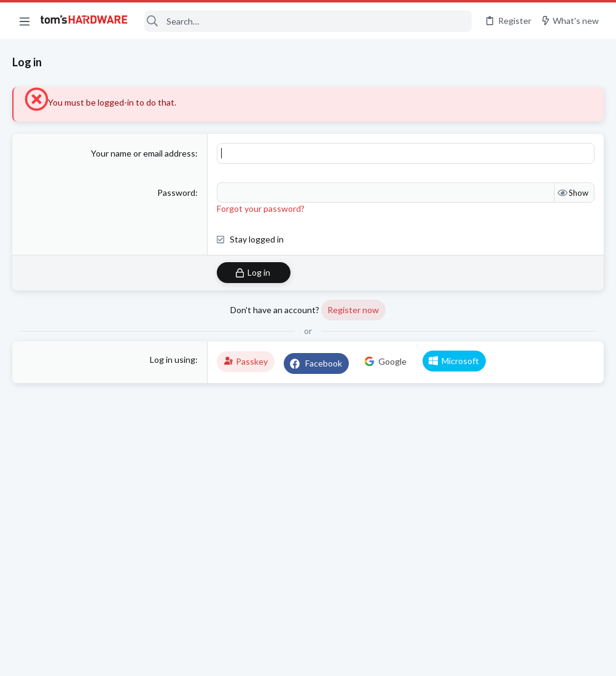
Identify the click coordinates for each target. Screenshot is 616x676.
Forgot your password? (261, 208)
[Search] (308, 21)
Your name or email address (143, 153)
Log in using (173, 359)
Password (176, 192)
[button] (25, 21)
